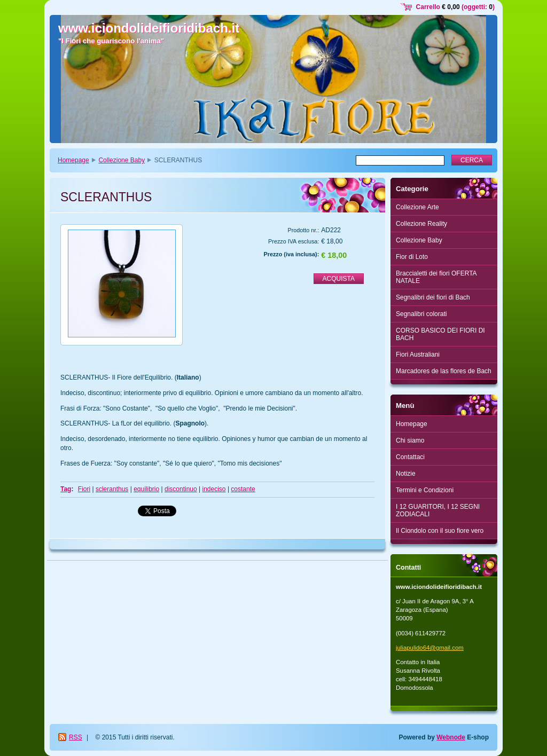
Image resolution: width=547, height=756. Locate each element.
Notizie (406, 474)
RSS (76, 737)
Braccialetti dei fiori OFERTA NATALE (436, 277)
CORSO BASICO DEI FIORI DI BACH (440, 334)
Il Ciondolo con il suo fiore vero (440, 531)
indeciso (214, 489)
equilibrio (146, 489)
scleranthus (112, 489)
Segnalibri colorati (421, 314)
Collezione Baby (122, 160)
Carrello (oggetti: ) (455, 7)
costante (243, 489)
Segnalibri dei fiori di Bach (433, 297)
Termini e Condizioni (425, 490)
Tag (66, 489)
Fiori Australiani (418, 355)
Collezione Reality (421, 224)
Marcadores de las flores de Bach (444, 371)
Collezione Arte (417, 207)
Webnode (451, 737)
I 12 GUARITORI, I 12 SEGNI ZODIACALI (438, 510)
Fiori (84, 489)
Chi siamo (410, 440)
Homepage (73, 160)
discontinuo (181, 489)
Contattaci (410, 457)
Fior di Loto (412, 257)
